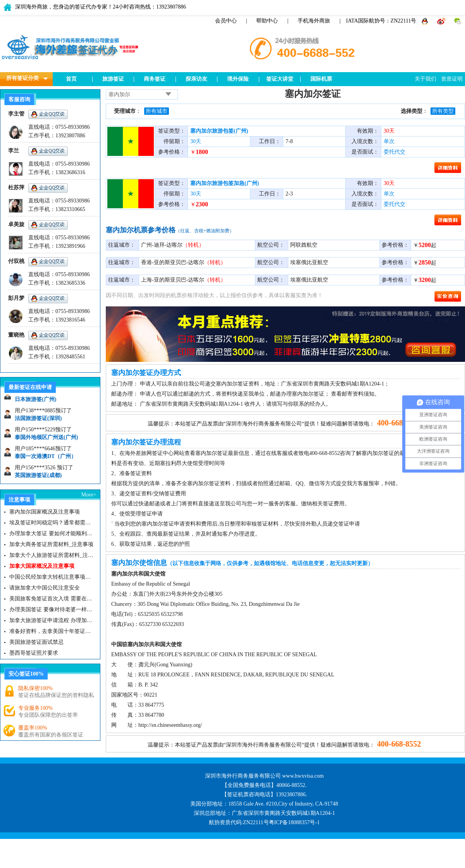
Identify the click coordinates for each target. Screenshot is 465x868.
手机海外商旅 (314, 21)
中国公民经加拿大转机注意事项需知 (51, 577)
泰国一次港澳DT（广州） (46, 458)
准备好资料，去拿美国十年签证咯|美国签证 (51, 631)
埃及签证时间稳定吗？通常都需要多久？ (51, 523)
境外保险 (238, 79)
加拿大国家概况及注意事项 (42, 566)
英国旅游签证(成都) (38, 477)
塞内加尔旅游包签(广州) (219, 131)
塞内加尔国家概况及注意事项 (45, 512)
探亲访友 (196, 79)
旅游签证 (113, 79)
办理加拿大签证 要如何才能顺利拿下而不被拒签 (51, 533)
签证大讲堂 (280, 79)
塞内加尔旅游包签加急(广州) (225, 183)
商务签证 (155, 79)
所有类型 (443, 111)
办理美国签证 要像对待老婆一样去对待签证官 (51, 610)
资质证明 (452, 79)
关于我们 (425, 79)
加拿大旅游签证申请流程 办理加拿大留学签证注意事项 (51, 620)
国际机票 (321, 79)
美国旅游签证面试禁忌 (36, 642)
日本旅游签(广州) (35, 401)
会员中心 (226, 21)
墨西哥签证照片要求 (34, 653)
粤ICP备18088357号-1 (294, 822)
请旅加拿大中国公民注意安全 (45, 588)
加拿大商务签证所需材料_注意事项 (51, 544)
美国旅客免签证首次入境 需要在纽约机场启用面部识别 (51, 599)
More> (89, 495)
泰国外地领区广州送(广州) (46, 439)
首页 (71, 79)
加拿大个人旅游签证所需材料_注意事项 (51, 555)
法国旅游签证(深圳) (38, 420)
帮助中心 (267, 21)
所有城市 (157, 111)
